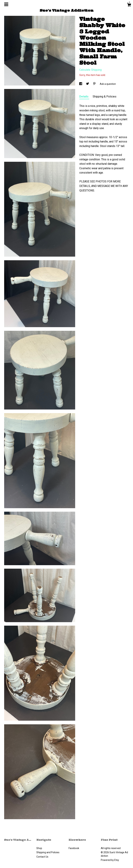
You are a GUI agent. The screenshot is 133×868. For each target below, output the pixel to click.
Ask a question (108, 84)
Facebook (74, 848)
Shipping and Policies (48, 852)
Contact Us (42, 857)
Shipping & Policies (105, 97)
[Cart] (129, 5)
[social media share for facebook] (81, 84)
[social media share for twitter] (88, 84)
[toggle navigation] (6, 4)
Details (84, 97)
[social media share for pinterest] (95, 84)
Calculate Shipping (90, 70)
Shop (39, 848)
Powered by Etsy (110, 860)
